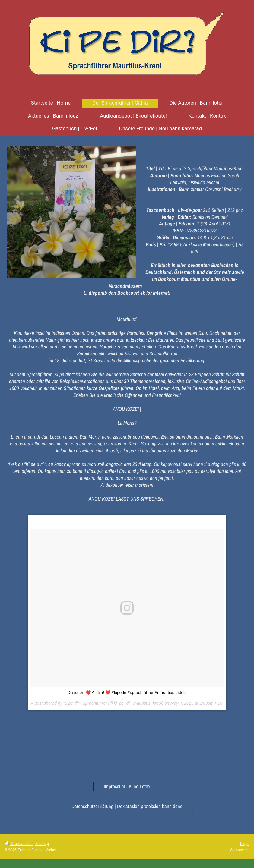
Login (245, 843)
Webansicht (240, 850)
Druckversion (19, 843)
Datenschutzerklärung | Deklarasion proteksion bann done (127, 806)
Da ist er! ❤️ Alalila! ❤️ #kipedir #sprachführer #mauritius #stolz (127, 693)
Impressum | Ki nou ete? (127, 786)
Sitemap (42, 843)
